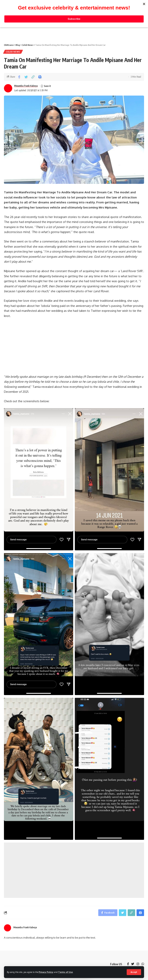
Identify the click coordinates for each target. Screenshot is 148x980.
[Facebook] (128, 964)
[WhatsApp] (143, 964)
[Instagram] (138, 964)
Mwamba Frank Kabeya (26, 86)
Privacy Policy (46, 972)
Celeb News (13, 52)
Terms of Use (66, 972)
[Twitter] (133, 964)
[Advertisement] (74, 870)
